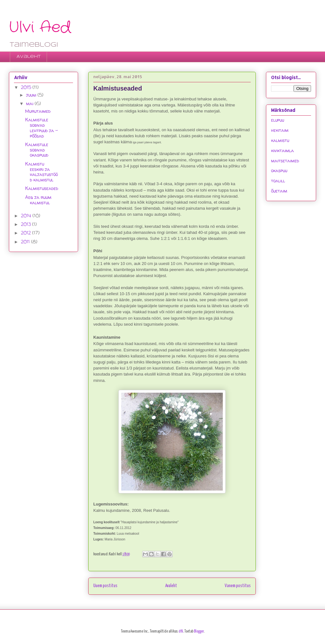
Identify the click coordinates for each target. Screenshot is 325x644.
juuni (32, 95)
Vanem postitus (238, 586)
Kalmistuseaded (42, 188)
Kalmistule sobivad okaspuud (37, 150)
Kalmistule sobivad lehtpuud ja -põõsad (41, 128)
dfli (181, 631)
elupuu (278, 120)
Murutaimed (38, 111)
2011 (26, 242)
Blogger (199, 631)
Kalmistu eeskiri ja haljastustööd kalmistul (41, 172)
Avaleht (29, 57)
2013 (27, 224)
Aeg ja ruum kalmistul (38, 200)
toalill (278, 181)
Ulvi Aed (40, 27)
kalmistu (280, 140)
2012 (27, 233)
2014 (27, 216)
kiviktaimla (282, 150)
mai (30, 103)
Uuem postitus (105, 586)
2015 (27, 87)
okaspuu (279, 170)
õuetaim (279, 191)
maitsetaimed (285, 161)
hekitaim (280, 130)
